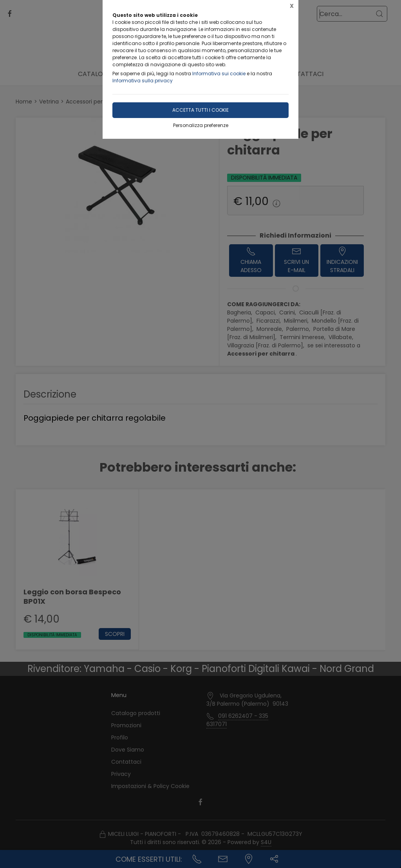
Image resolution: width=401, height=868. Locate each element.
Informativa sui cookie (219, 74)
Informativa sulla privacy (143, 81)
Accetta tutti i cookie (200, 110)
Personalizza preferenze (201, 125)
